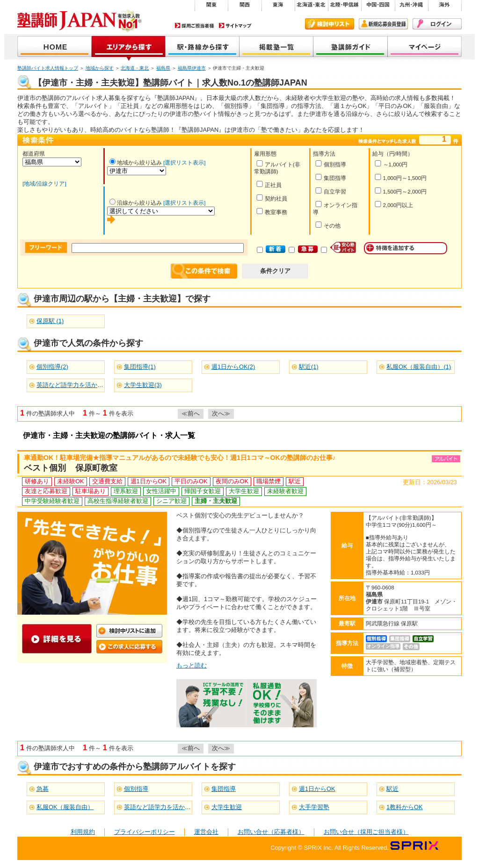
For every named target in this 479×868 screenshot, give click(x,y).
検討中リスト (330, 24)
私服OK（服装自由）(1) (419, 367)
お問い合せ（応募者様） (271, 832)
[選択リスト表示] (184, 163)
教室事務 (272, 212)
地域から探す (129, 47)
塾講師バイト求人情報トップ (48, 68)
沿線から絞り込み (136, 203)
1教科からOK (405, 807)
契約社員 (272, 198)
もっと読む (192, 665)
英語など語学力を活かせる (160, 807)
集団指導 (330, 177)
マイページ (425, 47)
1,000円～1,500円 (401, 177)
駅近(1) (309, 367)
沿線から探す (203, 47)
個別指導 (330, 164)
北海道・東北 (135, 68)
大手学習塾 (314, 807)
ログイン (437, 24)
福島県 (163, 68)
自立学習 (330, 191)
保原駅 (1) (50, 321)
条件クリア (275, 271)
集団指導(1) (140, 367)
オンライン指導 (335, 208)
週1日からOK (317, 789)
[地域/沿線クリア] (44, 184)
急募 (43, 789)
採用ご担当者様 (195, 25)
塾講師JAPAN (54, 47)
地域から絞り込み (136, 163)
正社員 (269, 184)
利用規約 (83, 832)
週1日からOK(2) (233, 367)
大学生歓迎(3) (143, 385)
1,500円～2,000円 (401, 191)
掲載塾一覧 (276, 47)
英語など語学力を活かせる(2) (77, 385)
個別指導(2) (52, 367)
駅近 (392, 789)
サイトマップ (235, 25)
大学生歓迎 (227, 807)
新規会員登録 (383, 24)
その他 (328, 225)
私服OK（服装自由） (65, 807)
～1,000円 (391, 164)
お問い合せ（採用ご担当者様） (366, 832)
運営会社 (206, 832)
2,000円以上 (394, 204)
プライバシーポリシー (145, 832)
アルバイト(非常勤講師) (277, 167)
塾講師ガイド (351, 47)
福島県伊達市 (192, 68)
